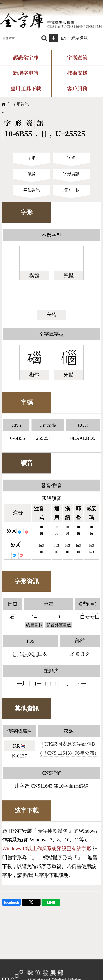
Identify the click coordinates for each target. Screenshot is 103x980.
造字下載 (71, 190)
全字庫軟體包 (53, 831)
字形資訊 (21, 104)
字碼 (71, 158)
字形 (32, 158)
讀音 (32, 174)
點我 (28, 875)
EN (64, 38)
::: (2, 2)
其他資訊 (32, 190)
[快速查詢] (20, 38)
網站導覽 (80, 38)
